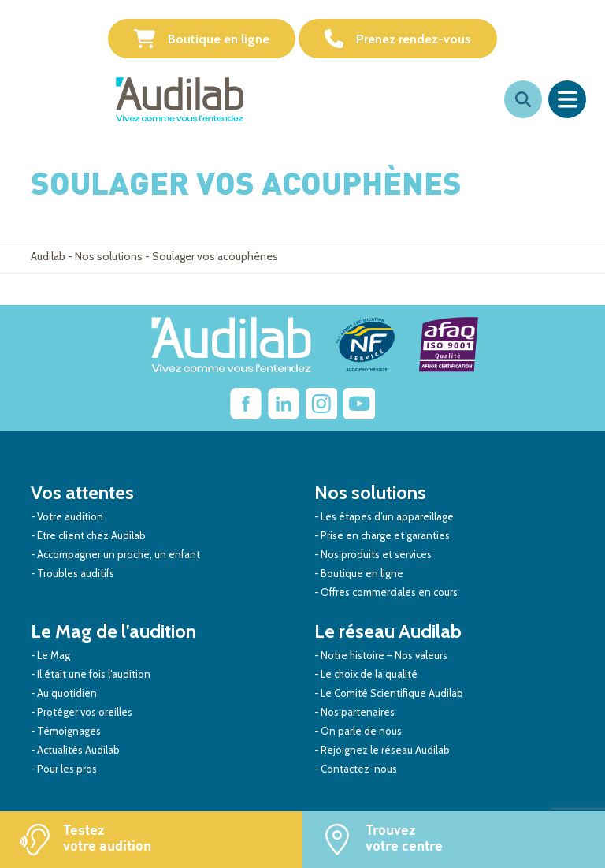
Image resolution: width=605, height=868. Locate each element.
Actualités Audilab (78, 750)
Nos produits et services (376, 554)
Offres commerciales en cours (389, 592)
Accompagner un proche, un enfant (119, 554)
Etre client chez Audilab (91, 535)
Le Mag (54, 655)
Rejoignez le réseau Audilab (385, 750)
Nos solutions (109, 256)
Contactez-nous (359, 769)
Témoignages (69, 731)
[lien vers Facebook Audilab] (246, 404)
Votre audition (70, 516)
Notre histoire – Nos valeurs (384, 655)
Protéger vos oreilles (85, 712)
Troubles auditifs (76, 573)
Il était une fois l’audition (94, 674)
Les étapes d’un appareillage (387, 516)
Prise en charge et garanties (385, 535)
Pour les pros (67, 769)
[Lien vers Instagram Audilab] (321, 404)
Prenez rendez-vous (398, 39)
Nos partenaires (358, 712)
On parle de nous (361, 731)
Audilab (48, 256)
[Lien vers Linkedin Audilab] (284, 404)
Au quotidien (67, 693)
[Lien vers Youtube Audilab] (359, 404)
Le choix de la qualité (369, 674)
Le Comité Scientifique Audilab (392, 693)
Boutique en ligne (202, 39)
